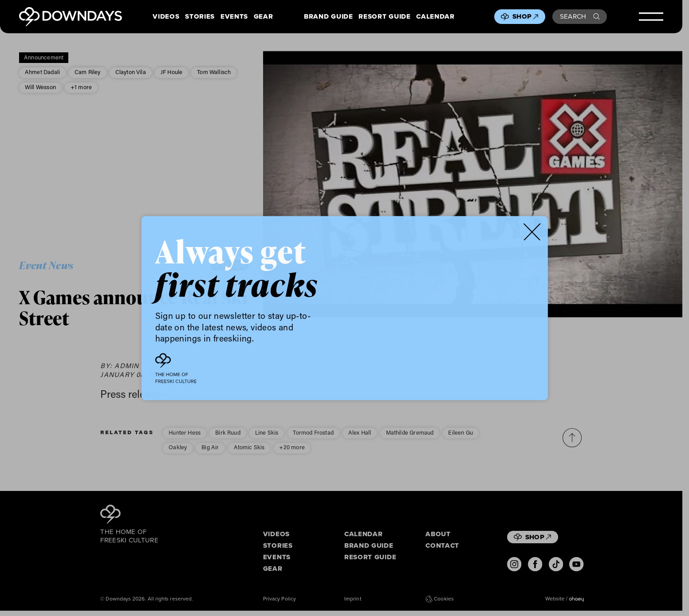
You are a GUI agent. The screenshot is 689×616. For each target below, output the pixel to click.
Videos (166, 17)
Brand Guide (328, 17)
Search (580, 16)
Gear (264, 17)
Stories (200, 17)
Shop (525, 16)
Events (234, 17)
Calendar (435, 17)
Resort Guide (384, 17)
